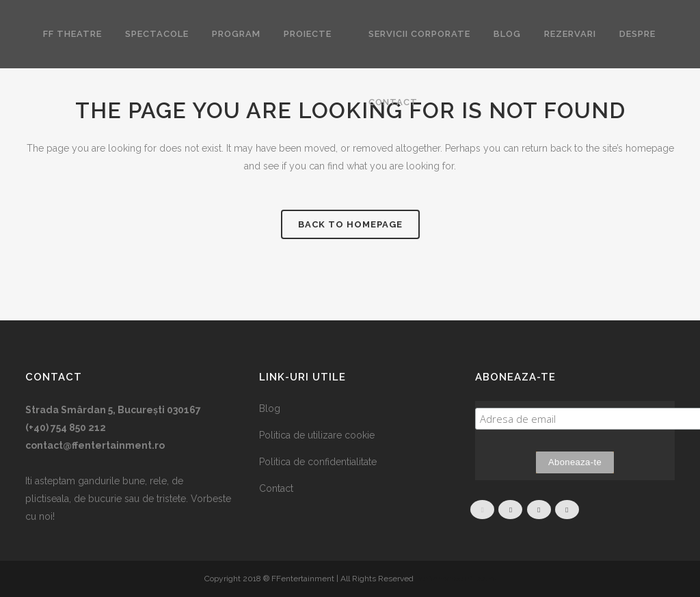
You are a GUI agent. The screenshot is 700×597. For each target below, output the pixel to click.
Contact (276, 488)
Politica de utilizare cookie (317, 435)
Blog (270, 408)
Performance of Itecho (456, 579)
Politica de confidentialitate (318, 462)
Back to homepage (350, 224)
